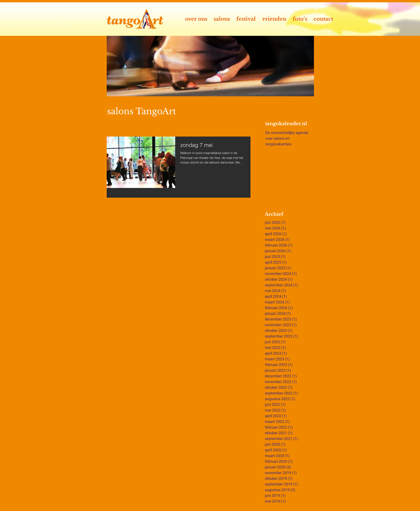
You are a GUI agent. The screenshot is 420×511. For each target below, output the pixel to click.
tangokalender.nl (286, 124)
